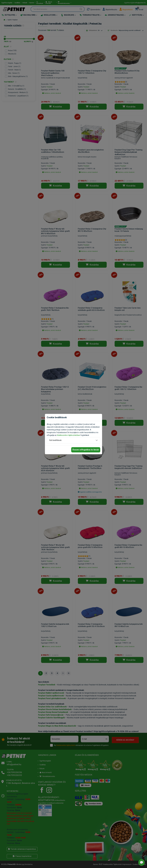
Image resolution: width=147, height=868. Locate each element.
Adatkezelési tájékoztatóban (69, 435)
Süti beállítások (55, 440)
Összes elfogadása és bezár (86, 450)
